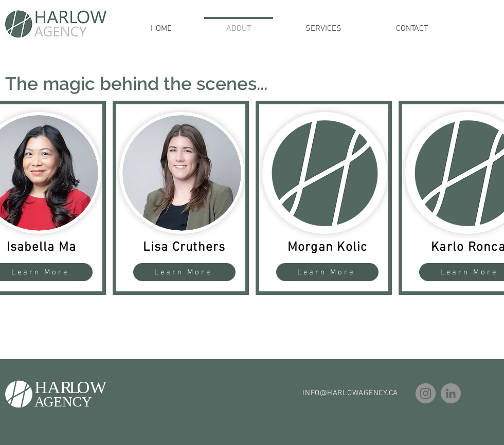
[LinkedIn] (451, 393)
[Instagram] (426, 393)
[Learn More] (184, 272)
